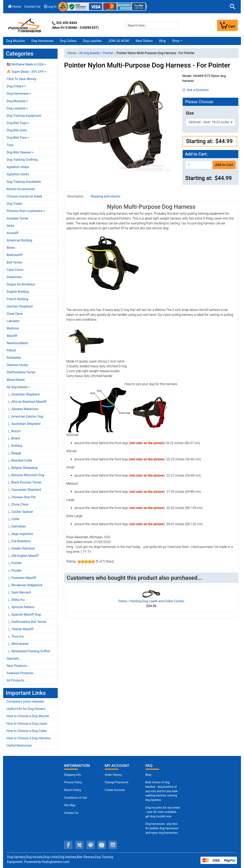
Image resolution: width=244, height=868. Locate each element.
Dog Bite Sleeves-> (20, 152)
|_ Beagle (14, 453)
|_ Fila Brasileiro (19, 541)
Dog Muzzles (16, 41)
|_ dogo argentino (20, 534)
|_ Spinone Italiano (21, 607)
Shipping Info (72, 775)
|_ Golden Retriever (21, 548)
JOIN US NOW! (119, 41)
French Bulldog (17, 299)
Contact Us (32, 7)
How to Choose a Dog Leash (27, 724)
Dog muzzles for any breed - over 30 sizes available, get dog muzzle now (163, 812)
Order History (113, 775)
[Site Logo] (25, 25)
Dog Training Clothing (22, 160)
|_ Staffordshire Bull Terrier (27, 622)
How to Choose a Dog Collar (27, 731)
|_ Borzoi (14, 431)
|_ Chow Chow (18, 504)
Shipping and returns (105, 196)
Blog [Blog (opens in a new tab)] (162, 41)
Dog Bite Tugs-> (18, 123)
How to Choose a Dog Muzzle (28, 716)
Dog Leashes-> (17, 108)
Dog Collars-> (16, 86)
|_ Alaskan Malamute (22, 409)
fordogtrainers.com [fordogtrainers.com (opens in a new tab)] (56, 862)
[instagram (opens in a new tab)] (113, 845)
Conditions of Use (76, 798)
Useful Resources (19, 745)
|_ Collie (13, 519)
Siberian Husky (17, 365)
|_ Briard (13, 438)
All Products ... (17, 680)
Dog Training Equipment (24, 116)
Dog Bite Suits (17, 130)
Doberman (14, 277)
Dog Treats (14, 204)
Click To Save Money (21, 79)
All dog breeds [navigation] (90, 53)
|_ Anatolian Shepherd (23, 394)
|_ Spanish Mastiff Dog (24, 615)
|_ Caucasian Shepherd (24, 490)
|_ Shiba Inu (16, 600)
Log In (50, 7)
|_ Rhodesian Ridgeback (25, 585)
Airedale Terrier (18, 218)
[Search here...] (152, 25)
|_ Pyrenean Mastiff (21, 578)
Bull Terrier (14, 262)
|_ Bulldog (14, 446)
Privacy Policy (73, 782)
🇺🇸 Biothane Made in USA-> (26, 64)
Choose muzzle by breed (24, 196)
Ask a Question (196, 90)
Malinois (13, 328)
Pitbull (11, 350)
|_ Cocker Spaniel (20, 512)
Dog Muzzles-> (17, 101)
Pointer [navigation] (108, 53)
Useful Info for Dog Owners (26, 709)
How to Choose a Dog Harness (29, 738)
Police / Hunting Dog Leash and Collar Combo (151, 601)
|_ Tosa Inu (15, 636)
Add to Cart (224, 165)
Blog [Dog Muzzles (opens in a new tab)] (148, 775)
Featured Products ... (22, 673)
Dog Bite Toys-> (18, 138)
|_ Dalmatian (16, 526)
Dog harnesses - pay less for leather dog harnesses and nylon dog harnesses (162, 828)
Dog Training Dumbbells (24, 182)
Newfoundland (17, 343)
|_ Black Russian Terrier (24, 482)
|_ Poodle (14, 571)
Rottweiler (14, 358)
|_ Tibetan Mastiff (20, 629)
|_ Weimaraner (18, 644)
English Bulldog (18, 292)
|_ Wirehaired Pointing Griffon (28, 651)
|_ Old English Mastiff (23, 556)
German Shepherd (20, 306)
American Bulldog (19, 240)
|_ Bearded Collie (19, 460)
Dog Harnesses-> (19, 94)
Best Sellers (144, 41)
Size (190, 113)
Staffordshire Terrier (21, 372)
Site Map (70, 805)
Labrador (13, 321)
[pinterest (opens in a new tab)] (91, 845)
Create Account (115, 790)
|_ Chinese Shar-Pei (21, 497)
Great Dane (15, 314)
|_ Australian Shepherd (23, 424)
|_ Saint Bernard (19, 592)
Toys (10, 145)
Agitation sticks (18, 174)
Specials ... (14, 659)
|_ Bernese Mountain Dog (25, 475)
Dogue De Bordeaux (21, 284)
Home (15, 7)
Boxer (11, 248)
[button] (233, 7)
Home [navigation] (72, 53)
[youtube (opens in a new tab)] (102, 845)
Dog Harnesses (42, 41)
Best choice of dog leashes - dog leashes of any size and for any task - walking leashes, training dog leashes (162, 791)
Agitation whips (18, 167)
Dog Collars (68, 41)
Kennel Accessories (21, 189)
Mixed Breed (16, 380)
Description (75, 196)
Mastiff (12, 336)
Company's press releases (25, 701)
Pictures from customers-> (26, 211)
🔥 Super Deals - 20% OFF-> (27, 72)
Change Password (116, 782)
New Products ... (19, 666)
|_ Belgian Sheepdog (22, 468)
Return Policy (72, 790)
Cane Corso (15, 270)
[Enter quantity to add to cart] (199, 165)
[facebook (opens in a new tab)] (68, 845)
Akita (10, 226)
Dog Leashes (92, 41)
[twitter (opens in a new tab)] (79, 845)
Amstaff (13, 233)
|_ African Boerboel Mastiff (27, 402)
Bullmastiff (15, 255)
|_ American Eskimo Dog (25, 416)
